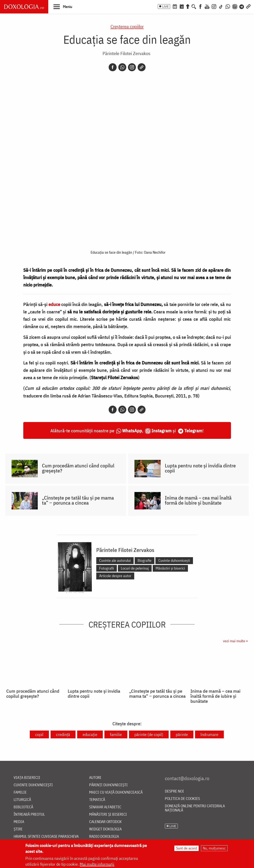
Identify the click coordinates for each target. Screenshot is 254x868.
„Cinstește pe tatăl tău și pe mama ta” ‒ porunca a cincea (78, 500)
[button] (63, 7)
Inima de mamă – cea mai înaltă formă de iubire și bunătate (198, 500)
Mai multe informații (97, 864)
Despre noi (174, 791)
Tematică (97, 800)
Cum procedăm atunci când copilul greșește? (78, 468)
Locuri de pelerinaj (135, 568)
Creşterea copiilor (127, 26)
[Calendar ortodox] (175, 6)
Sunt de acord (186, 848)
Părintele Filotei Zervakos (126, 53)
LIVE (165, 7)
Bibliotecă (23, 807)
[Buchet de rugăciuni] (188, 6)
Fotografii (107, 568)
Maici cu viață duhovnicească (116, 792)
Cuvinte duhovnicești (174, 560)
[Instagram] (214, 6)
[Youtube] (207, 6)
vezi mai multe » (235, 641)
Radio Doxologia (104, 837)
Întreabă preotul (29, 815)
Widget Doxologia (105, 829)
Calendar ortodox (105, 822)
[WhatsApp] (228, 6)
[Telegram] (242, 6)
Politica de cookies (182, 799)
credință (63, 734)
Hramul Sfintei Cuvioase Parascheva (46, 837)
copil (39, 734)
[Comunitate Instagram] (235, 6)
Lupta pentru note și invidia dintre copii (200, 468)
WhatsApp (132, 431)
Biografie (145, 560)
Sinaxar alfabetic (105, 807)
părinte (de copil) (149, 734)
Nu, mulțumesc (214, 848)
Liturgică (22, 800)
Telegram (193, 431)
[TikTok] (221, 6)
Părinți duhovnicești (108, 785)
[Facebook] (200, 6)
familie (116, 734)
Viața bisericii (27, 778)
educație (90, 734)
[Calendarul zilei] (182, 6)
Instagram (162, 431)
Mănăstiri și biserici (170, 568)
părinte (182, 734)
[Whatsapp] (122, 67)
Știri (18, 829)
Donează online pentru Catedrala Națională (195, 808)
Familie (20, 792)
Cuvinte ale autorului (115, 560)
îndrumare (209, 734)
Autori (95, 778)
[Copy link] (142, 67)
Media (19, 822)
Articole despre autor (115, 576)
